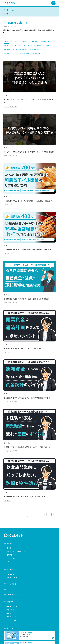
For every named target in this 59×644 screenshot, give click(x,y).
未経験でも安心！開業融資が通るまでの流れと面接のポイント (28, 447)
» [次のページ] (54, 514)
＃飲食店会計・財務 (10, 53)
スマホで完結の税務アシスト (25, 636)
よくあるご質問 (12, 578)
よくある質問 (11, 617)
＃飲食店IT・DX (9, 49)
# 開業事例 (34, 42)
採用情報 (10, 602)
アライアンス (11, 558)
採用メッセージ (12, 606)
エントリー (11, 620)
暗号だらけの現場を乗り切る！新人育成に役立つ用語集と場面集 (29, 152)
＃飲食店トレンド (22, 49)
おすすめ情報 (11, 584)
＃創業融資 (38, 46)
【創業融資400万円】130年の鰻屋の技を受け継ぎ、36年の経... (28, 250)
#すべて (6, 42)
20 (39, 514)
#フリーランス (27, 46)
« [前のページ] (3, 514)
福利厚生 (9, 613)
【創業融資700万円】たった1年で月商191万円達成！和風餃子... (29, 201)
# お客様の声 (15, 42)
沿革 (8, 562)
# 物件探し (25, 42)
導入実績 (10, 570)
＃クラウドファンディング (12, 46)
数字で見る (10, 610)
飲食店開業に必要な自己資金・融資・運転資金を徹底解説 (26, 299)
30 (44, 514)
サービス (10, 628)
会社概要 (9, 555)
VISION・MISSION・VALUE (16, 551)
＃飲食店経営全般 (24, 53)
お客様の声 (10, 574)
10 (33, 514)
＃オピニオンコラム (46, 42)
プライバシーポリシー (15, 595)
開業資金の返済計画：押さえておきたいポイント (23, 348)
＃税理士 (46, 46)
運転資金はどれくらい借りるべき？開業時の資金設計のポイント (29, 398)
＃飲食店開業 (36, 53)
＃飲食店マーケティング (37, 49)
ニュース (10, 589)
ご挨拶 (9, 548)
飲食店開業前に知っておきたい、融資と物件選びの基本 (25, 497)
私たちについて (12, 543)
